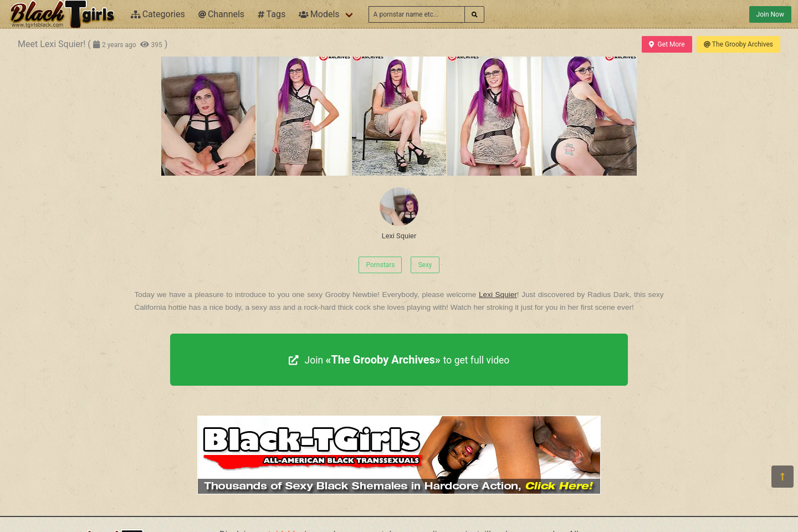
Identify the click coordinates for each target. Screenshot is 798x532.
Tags (272, 14)
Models (319, 14)
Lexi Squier (399, 214)
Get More (667, 44)
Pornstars (380, 265)
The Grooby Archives (738, 44)
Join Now (770, 14)
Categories (158, 14)
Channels (221, 14)
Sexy (425, 265)
